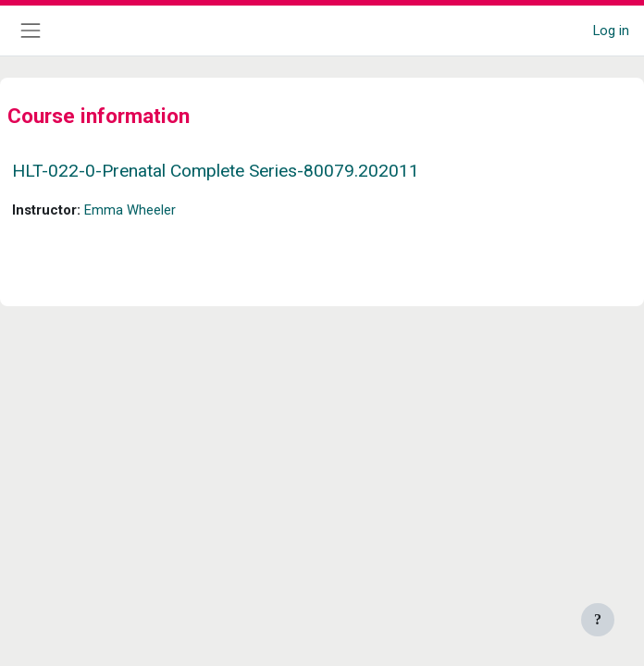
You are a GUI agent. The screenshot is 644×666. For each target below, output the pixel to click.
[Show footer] (598, 620)
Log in (611, 31)
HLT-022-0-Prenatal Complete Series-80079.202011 (216, 171)
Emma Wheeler (130, 210)
